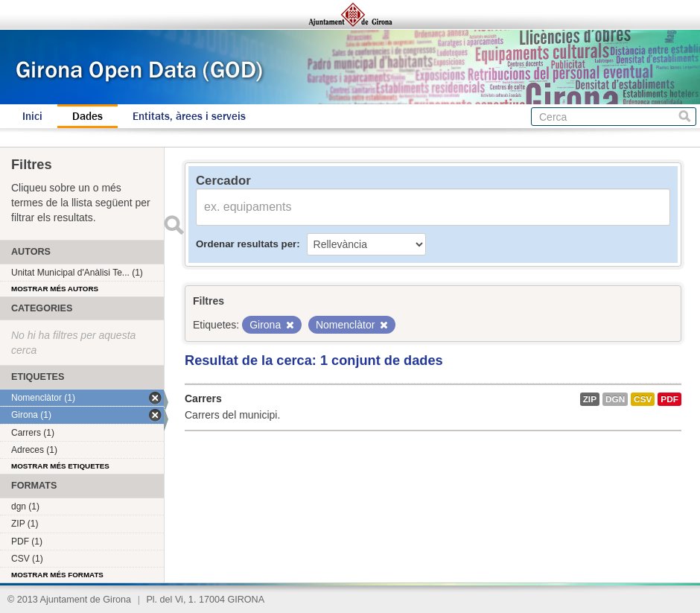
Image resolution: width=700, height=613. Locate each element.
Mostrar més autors (55, 289)
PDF (669, 399)
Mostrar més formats (57, 575)
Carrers (203, 398)
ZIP (590, 399)
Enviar (174, 225)
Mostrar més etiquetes (60, 466)
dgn (615, 399)
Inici (32, 116)
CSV (643, 399)
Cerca (685, 117)
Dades (87, 116)
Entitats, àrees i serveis (189, 116)
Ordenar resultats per (246, 244)
